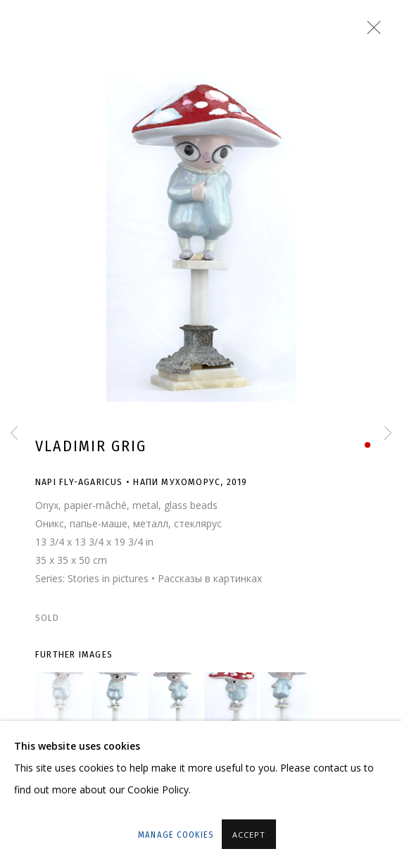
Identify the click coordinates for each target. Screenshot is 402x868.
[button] (62, 699)
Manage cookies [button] (176, 835)
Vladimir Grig (91, 446)
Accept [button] (249, 835)
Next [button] (388, 434)
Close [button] (370, 32)
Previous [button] (14, 434)
